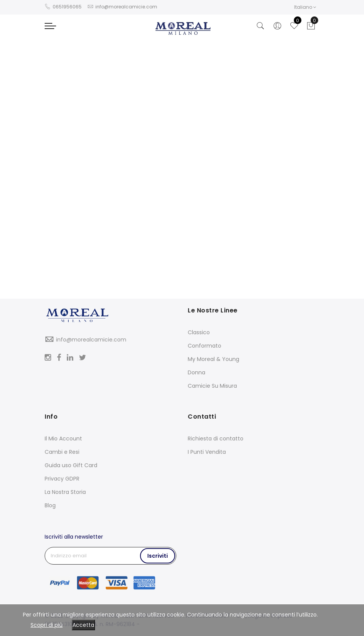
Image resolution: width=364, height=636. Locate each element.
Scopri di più (47, 625)
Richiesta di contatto (216, 439)
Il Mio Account (63, 439)
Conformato (205, 346)
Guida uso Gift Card (71, 465)
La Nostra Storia (65, 492)
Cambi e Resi (62, 452)
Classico (199, 332)
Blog (50, 505)
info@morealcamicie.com (91, 340)
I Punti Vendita (207, 452)
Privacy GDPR (62, 479)
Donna (196, 372)
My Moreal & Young (213, 359)
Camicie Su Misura (212, 386)
